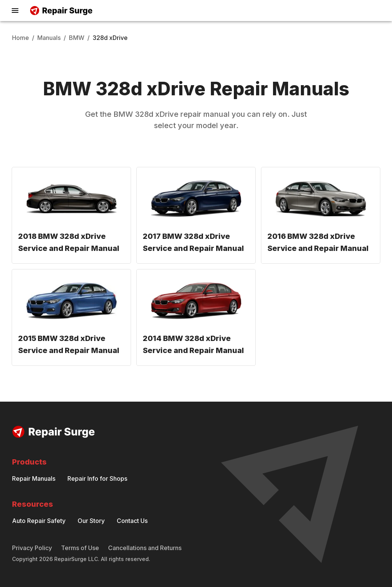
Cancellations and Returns (145, 548)
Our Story (91, 521)
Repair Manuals (34, 478)
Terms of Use (80, 548)
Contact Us (132, 521)
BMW (77, 38)
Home (21, 38)
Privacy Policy (32, 548)
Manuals (49, 38)
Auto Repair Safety (39, 521)
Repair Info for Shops (97, 478)
